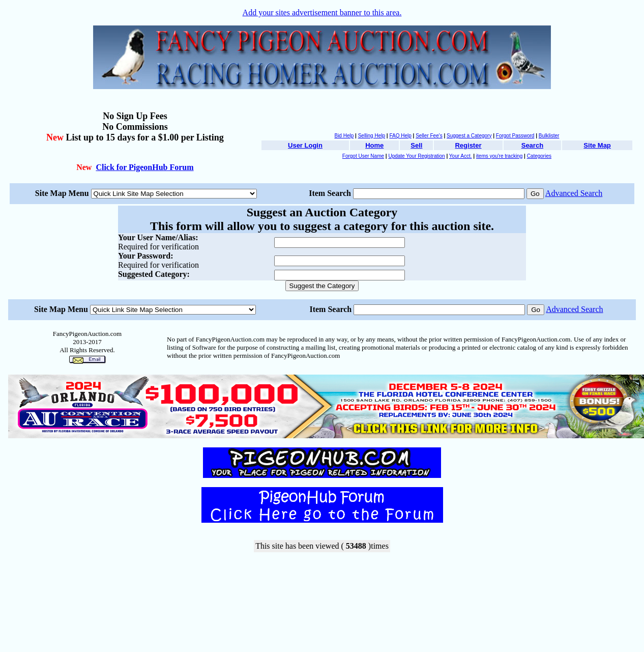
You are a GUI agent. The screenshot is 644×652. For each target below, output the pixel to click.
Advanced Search (574, 193)
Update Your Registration (416, 156)
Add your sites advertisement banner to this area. (322, 12)
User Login (305, 145)
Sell (416, 145)
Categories (539, 156)
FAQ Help (400, 136)
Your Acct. (461, 156)
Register (468, 145)
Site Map (597, 145)
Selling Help (372, 136)
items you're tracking (499, 156)
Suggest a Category (469, 136)
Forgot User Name (363, 156)
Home (374, 145)
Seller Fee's (429, 136)
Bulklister (549, 136)
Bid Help (344, 136)
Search (532, 145)
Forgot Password (515, 136)
